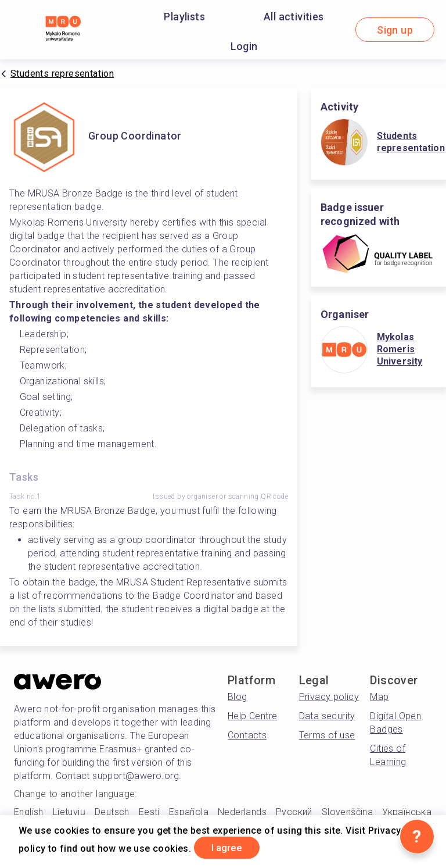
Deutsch (112, 812)
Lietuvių (69, 812)
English (29, 812)
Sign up (395, 30)
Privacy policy (329, 697)
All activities (294, 17)
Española (189, 812)
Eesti (149, 812)
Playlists (184, 17)
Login (244, 46)
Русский (294, 812)
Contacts (247, 735)
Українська (407, 812)
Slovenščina (347, 812)
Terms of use (327, 735)
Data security (327, 716)
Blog (238, 697)
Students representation (62, 74)
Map (379, 697)
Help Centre (252, 716)
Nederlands (242, 812)
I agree (232, 847)
